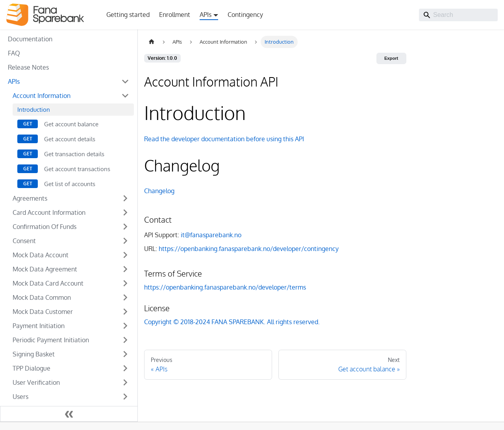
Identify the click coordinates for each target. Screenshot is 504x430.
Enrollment (175, 15)
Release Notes (28, 67)
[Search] (458, 15)
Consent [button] (24, 241)
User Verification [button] (36, 382)
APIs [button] (206, 15)
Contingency (245, 15)
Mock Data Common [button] (42, 297)
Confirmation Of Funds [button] (44, 227)
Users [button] (20, 397)
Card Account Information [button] (49, 212)
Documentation (30, 39)
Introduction (34, 109)
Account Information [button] (42, 96)
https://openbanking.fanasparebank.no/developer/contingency (249, 249)
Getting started (128, 15)
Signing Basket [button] (34, 354)
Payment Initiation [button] (39, 326)
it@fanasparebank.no (211, 235)
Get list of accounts (70, 184)
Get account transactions (77, 169)
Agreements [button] (30, 198)
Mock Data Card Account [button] (48, 283)
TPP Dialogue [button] (31, 368)
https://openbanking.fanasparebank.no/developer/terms (225, 287)
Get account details (70, 139)
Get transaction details (74, 154)
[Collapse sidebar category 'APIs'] (125, 81)
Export (391, 58)
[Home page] (152, 42)
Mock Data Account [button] (41, 255)
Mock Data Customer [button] (43, 312)
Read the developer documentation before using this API (224, 139)
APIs (14, 81)
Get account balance (71, 124)
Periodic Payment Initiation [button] (51, 340)
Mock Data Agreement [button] (45, 269)
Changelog (159, 191)
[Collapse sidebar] (69, 414)
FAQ (14, 53)
